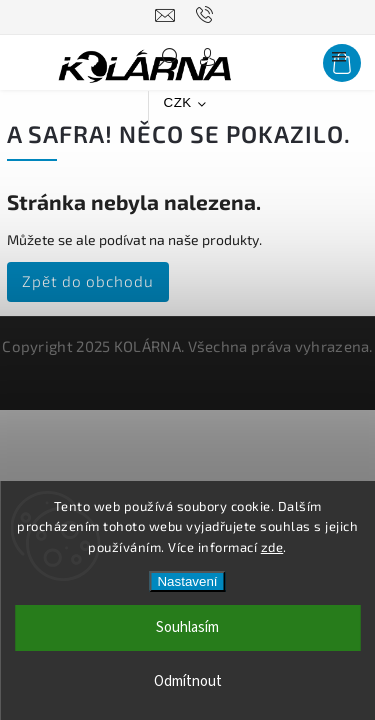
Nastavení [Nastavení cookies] (187, 581)
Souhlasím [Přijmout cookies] (187, 627)
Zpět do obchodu (88, 281)
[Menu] (339, 62)
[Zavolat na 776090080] (207, 15)
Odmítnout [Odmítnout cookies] (188, 681)
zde (272, 547)
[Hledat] (168, 62)
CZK (178, 102)
